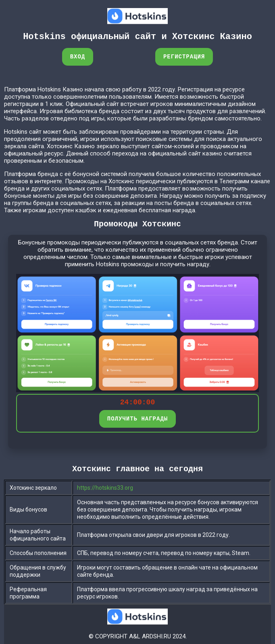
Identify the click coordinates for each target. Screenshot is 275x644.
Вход (78, 57)
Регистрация (184, 57)
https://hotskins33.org (105, 488)
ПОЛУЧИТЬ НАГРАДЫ (137, 419)
